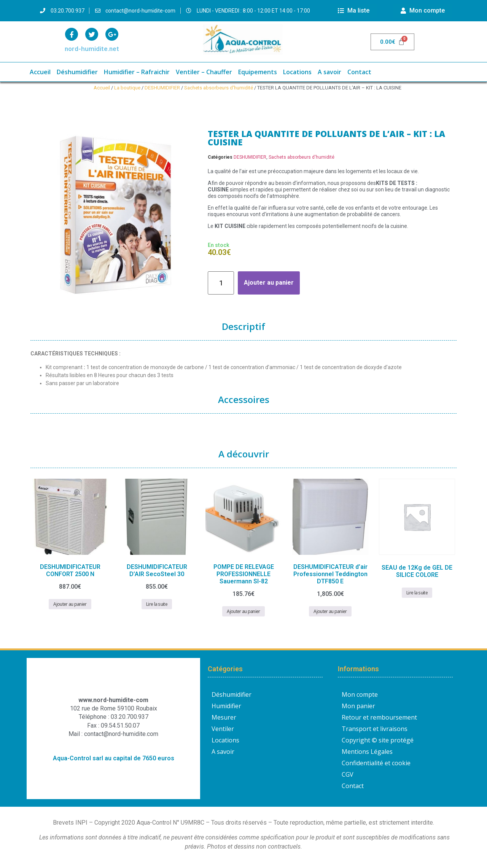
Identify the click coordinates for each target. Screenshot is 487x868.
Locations (297, 72)
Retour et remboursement (379, 717)
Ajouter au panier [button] (70, 604)
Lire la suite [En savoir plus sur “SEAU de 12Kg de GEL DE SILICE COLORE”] (417, 593)
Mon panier (358, 706)
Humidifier (226, 706)
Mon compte (360, 694)
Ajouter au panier (269, 283)
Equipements (258, 72)
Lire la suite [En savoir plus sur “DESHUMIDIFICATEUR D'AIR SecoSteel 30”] (157, 604)
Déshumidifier (77, 72)
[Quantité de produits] (221, 283)
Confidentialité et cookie (376, 763)
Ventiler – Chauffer (204, 72)
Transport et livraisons (375, 729)
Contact (359, 72)
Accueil (40, 72)
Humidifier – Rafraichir (137, 72)
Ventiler (223, 729)
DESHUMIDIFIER (162, 88)
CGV (348, 774)
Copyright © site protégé (378, 740)
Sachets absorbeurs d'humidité (219, 88)
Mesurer (224, 717)
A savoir (329, 72)
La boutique (127, 88)
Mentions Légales (367, 752)
